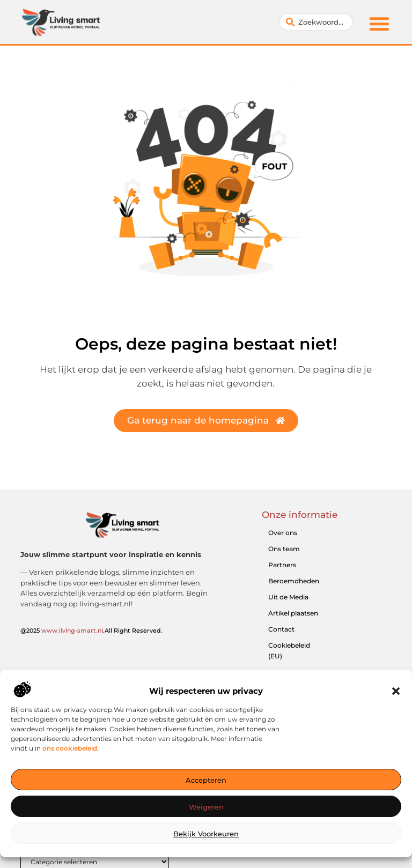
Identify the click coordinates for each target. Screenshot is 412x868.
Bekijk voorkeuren (206, 844)
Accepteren (206, 791)
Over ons (283, 533)
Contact (281, 629)
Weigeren (206, 818)
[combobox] (316, 22)
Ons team (284, 549)
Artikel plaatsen (293, 613)
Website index (291, 672)
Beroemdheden (294, 581)
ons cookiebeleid (70, 758)
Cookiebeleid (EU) (289, 651)
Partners (282, 565)
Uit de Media (288, 597)
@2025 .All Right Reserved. (91, 630)
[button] (396, 702)
